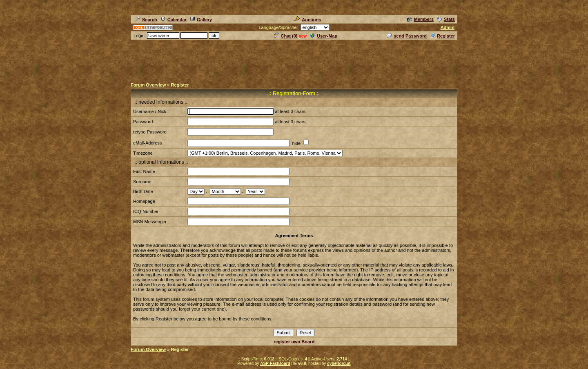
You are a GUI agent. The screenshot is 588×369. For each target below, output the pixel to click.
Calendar (174, 20)
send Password (407, 36)
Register (442, 36)
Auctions (308, 20)
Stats (446, 19)
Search (146, 20)
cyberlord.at (339, 363)
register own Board (294, 342)
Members (420, 19)
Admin (448, 27)
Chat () (286, 36)
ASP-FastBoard (275, 363)
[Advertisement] (294, 59)
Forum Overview (148, 85)
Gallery (201, 20)
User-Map (324, 36)
